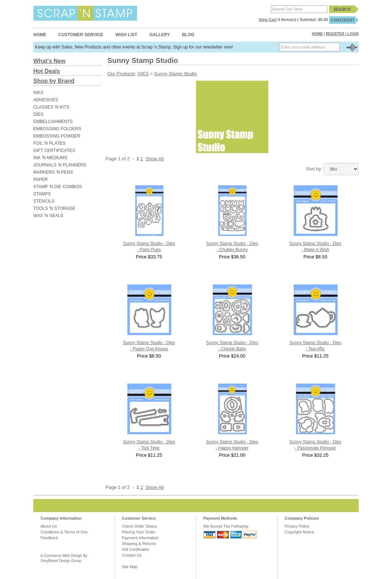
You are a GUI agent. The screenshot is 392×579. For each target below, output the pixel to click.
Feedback (49, 538)
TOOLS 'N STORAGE (54, 208)
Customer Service (81, 35)
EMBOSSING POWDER (57, 136)
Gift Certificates (135, 549)
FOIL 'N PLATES (49, 143)
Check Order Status (139, 526)
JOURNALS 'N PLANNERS (60, 165)
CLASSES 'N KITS (51, 107)
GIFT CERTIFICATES (54, 151)
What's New (49, 61)
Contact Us (132, 555)
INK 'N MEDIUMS (50, 158)
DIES (38, 114)
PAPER (41, 179)
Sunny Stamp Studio (176, 74)
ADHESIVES (46, 100)
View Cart (268, 20)
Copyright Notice (299, 532)
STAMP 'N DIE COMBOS (58, 187)
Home (40, 35)
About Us (49, 526)
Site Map (130, 567)
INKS (38, 93)
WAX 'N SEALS (48, 216)
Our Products (121, 74)
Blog (188, 35)
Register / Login (342, 34)
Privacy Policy (297, 526)
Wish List (126, 35)
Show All (155, 159)
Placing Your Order (139, 532)
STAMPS (42, 194)
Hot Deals (47, 71)
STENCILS (44, 201)
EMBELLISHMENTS (53, 122)
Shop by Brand (54, 81)
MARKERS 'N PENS (53, 172)
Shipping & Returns (139, 544)
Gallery (160, 35)
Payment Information (140, 538)
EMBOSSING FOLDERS (57, 129)
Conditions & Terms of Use (64, 532)
